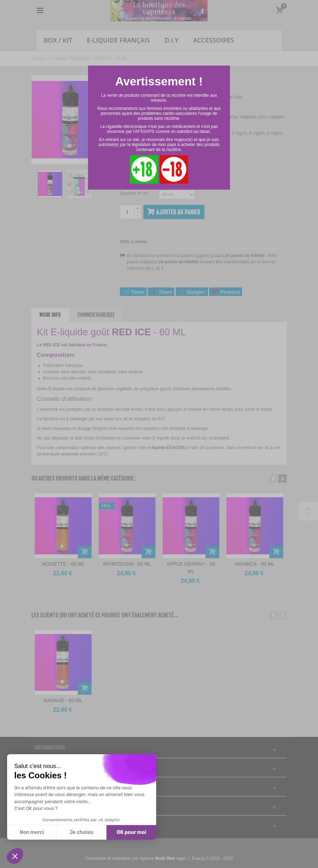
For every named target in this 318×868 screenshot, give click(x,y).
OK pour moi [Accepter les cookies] (131, 832)
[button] (15, 856)
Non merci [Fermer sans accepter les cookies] (32, 832)
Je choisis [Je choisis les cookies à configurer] (82, 832)
